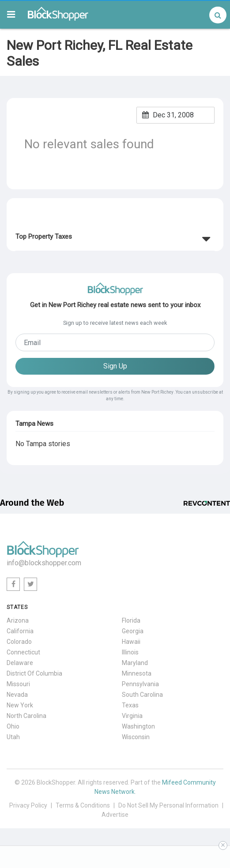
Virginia (132, 716)
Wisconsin (136, 737)
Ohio (13, 726)
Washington (138, 726)
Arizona (18, 620)
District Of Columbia (34, 673)
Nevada (17, 695)
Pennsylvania (140, 684)
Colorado (19, 642)
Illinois (130, 652)
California (20, 631)
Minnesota (137, 673)
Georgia (133, 631)
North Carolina (26, 716)
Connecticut (23, 652)
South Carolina (142, 695)
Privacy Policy (28, 805)
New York (20, 705)
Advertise (115, 815)
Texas (130, 705)
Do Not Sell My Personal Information (168, 805)
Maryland (135, 663)
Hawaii (131, 642)
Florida (131, 620)
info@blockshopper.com (44, 563)
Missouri (18, 684)
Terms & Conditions (83, 805)
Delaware (20, 663)
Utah (13, 737)
